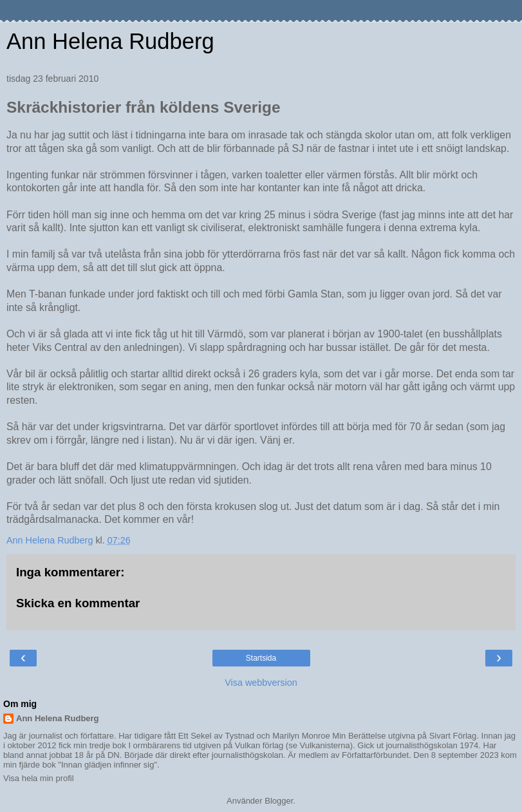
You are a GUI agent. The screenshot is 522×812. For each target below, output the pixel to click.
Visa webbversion (261, 683)
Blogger (279, 801)
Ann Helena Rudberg (110, 41)
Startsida (261, 658)
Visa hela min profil (39, 778)
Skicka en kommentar (78, 603)
